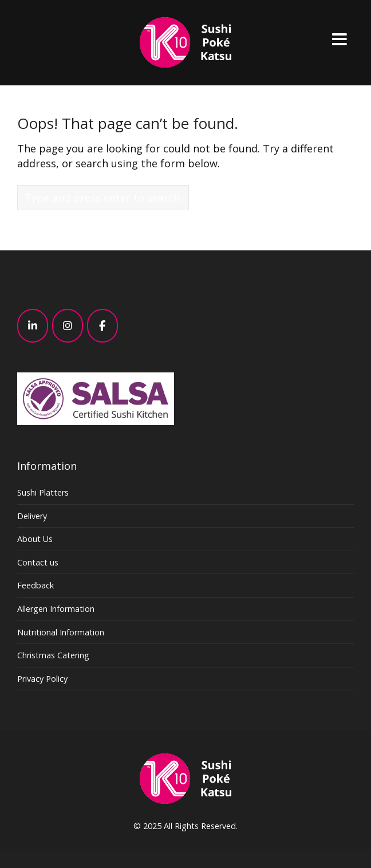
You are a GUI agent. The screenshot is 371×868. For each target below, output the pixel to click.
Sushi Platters (43, 492)
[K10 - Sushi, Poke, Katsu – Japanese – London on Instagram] (68, 326)
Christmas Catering (53, 655)
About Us (35, 539)
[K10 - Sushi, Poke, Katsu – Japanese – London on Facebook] (102, 326)
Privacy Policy (42, 679)
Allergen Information (56, 609)
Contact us (38, 562)
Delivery (32, 516)
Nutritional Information (61, 632)
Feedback (35, 585)
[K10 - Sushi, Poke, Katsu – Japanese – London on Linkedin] (33, 326)
